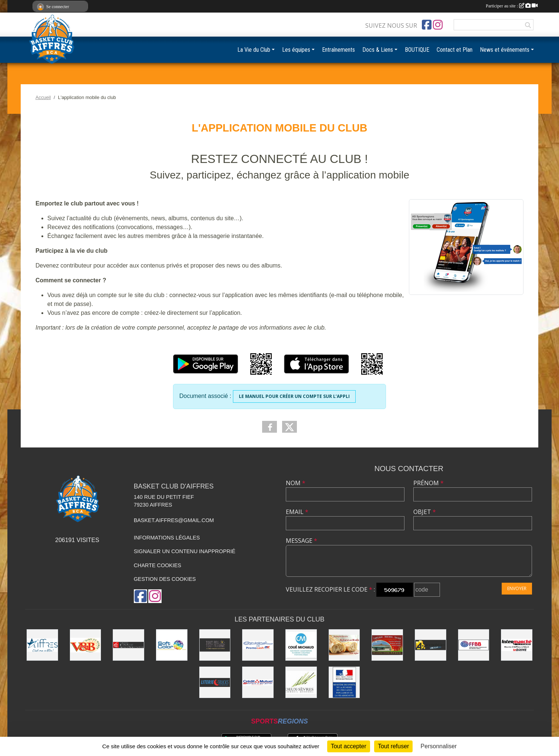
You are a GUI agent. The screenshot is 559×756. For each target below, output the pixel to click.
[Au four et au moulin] (344, 645)
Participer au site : (512, 6)
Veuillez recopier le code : (330, 589)
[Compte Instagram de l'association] (438, 25)
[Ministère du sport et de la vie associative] (344, 682)
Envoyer (517, 588)
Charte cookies (157, 565)
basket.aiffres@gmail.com (174, 520)
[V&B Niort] (86, 645)
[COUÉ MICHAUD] (301, 645)
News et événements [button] (505, 50)
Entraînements (338, 50)
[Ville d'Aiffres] (42, 645)
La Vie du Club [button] (254, 50)
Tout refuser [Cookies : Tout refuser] (393, 746)
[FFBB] (474, 645)
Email (297, 512)
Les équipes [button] (296, 50)
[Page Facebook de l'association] (427, 25)
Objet (425, 512)
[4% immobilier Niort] (431, 645)
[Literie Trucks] (215, 682)
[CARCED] (258, 645)
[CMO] (258, 682)
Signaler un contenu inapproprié (185, 551)
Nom (296, 483)
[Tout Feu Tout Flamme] (215, 645)
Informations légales (167, 538)
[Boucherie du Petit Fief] (387, 645)
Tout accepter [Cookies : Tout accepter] (349, 746)
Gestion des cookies (165, 579)
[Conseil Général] (301, 682)
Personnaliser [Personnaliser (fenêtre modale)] (439, 746)
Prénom (428, 483)
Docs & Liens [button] (378, 50)
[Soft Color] (172, 645)
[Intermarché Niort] (517, 645)
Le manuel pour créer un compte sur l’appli (294, 396)
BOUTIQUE (417, 50)
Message (301, 541)
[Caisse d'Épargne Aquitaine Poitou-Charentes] (128, 645)
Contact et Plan (455, 50)
